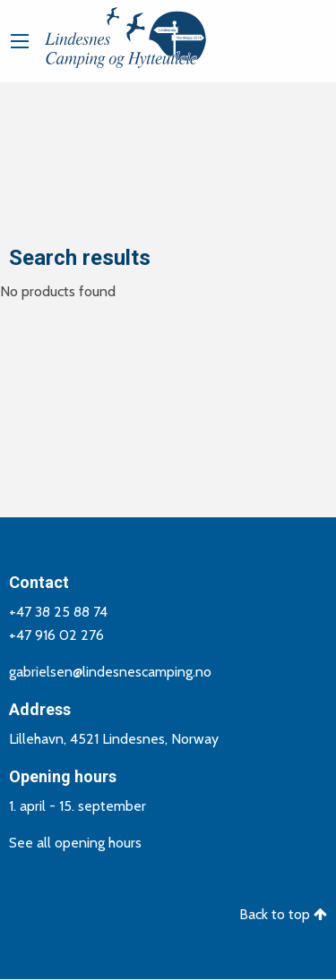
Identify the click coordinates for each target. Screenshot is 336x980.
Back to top (283, 914)
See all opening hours (75, 843)
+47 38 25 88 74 (58, 612)
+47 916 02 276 (56, 635)
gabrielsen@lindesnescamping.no (110, 672)
